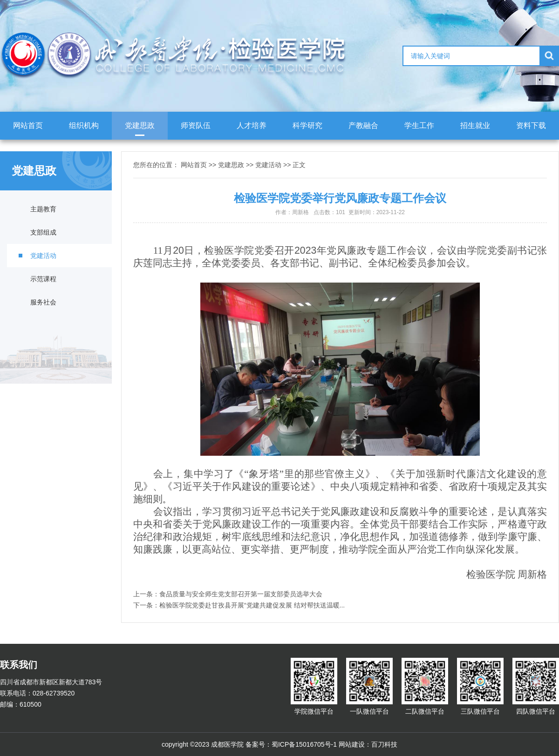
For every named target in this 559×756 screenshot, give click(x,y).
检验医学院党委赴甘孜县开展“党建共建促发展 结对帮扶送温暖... (252, 605)
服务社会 (43, 302)
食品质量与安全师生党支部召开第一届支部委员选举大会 (241, 594)
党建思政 (140, 125)
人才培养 (252, 125)
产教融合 (363, 125)
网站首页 (28, 125)
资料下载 (531, 125)
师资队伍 (196, 125)
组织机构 (84, 125)
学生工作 (419, 125)
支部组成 (43, 232)
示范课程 (43, 279)
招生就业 (475, 125)
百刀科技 (384, 744)
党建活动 (43, 256)
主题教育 (43, 209)
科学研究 (307, 125)
